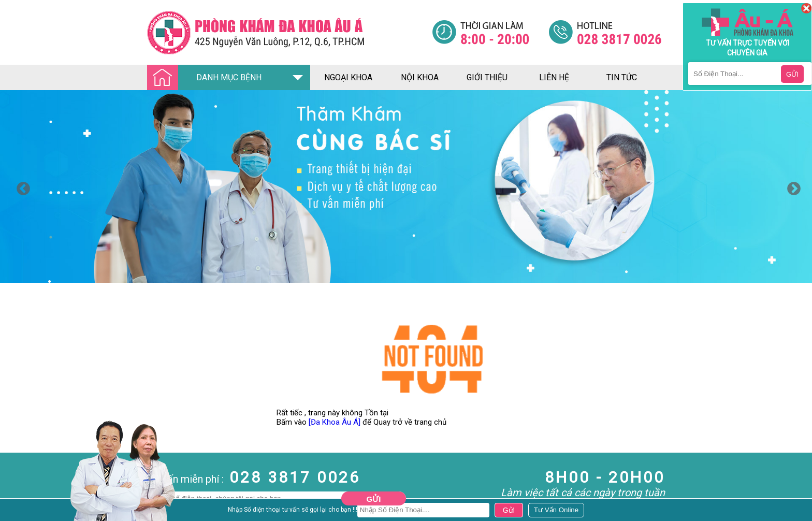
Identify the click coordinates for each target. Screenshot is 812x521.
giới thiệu (487, 77)
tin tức (622, 77)
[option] (406, 186)
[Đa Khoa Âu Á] (335, 422)
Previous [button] (21, 186)
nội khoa (420, 77)
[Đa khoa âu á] (289, 32)
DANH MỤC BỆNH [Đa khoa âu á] (207, 78)
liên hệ (554, 77)
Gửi (374, 499)
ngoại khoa (348, 77)
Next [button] (791, 186)
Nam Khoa (18, 510)
